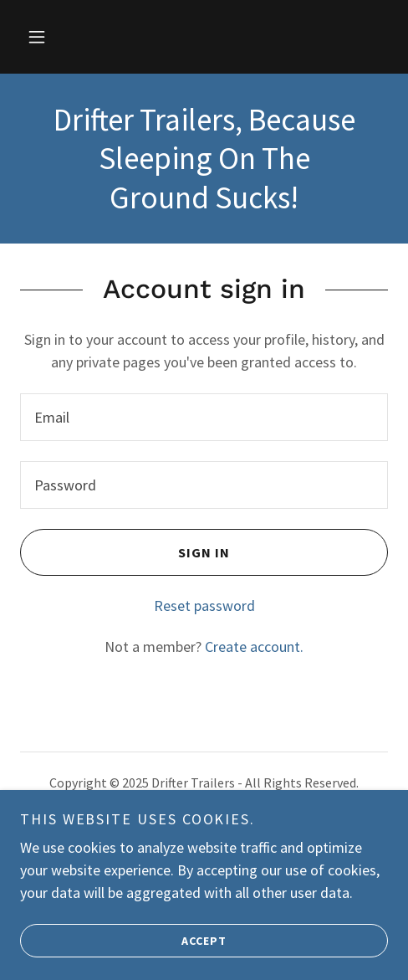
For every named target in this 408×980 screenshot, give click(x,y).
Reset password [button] (204, 605)
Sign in (125, 552)
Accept (123, 952)
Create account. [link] (254, 646)
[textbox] (204, 417)
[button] (37, 37)
